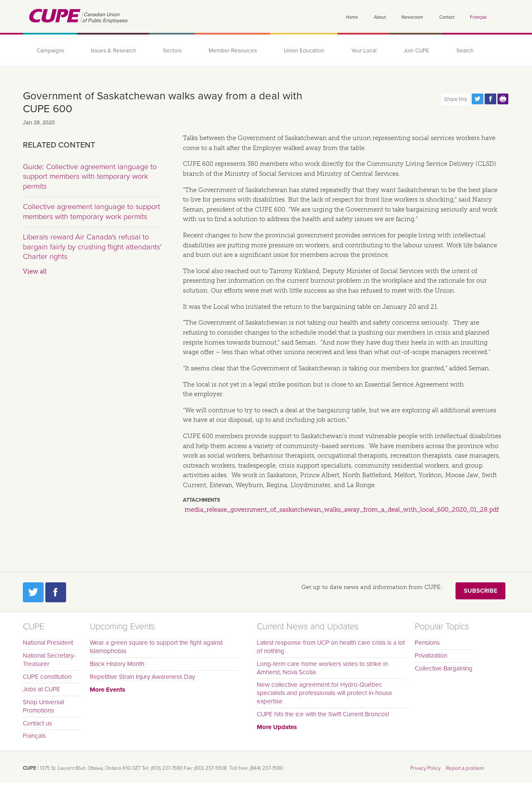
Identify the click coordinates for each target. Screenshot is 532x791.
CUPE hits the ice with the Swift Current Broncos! (323, 714)
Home (352, 17)
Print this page (503, 99)
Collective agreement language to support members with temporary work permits (91, 212)
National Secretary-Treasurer (49, 660)
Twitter (33, 592)
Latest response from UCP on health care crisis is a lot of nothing (331, 647)
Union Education (304, 51)
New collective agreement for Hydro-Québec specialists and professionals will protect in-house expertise (325, 693)
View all (35, 271)
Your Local (364, 51)
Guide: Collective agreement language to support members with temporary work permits (90, 176)
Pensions (427, 643)
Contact (447, 17)
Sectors (172, 51)
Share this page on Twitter (478, 99)
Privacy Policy (425, 768)
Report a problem (465, 768)
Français (478, 17)
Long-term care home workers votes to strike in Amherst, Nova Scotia (322, 668)
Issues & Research (113, 51)
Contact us (37, 723)
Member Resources (233, 51)
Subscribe (480, 591)
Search (465, 51)
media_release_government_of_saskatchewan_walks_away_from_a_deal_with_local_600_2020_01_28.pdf (342, 510)
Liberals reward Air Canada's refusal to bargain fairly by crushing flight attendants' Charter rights (92, 247)
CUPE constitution (47, 677)
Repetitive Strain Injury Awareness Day (142, 677)
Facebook (56, 592)
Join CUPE (416, 51)
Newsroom (412, 17)
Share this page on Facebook (490, 99)
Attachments (202, 500)
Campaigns (50, 51)
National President (48, 643)
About (380, 17)
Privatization (431, 655)
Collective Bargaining (444, 668)
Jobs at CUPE (42, 689)
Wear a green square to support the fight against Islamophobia (156, 647)
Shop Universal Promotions (43, 706)
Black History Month (117, 664)
